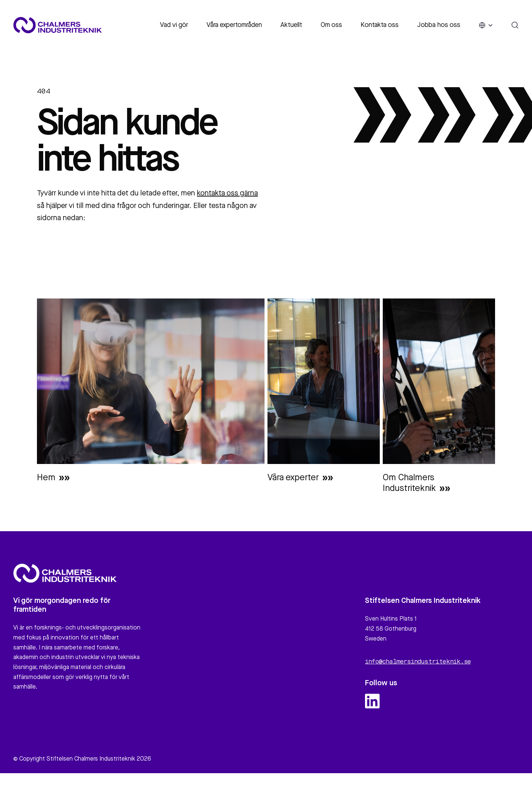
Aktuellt (291, 25)
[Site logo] (58, 25)
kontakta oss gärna (227, 194)
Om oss (331, 25)
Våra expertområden (234, 25)
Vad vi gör (174, 25)
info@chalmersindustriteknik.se (418, 665)
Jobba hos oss (439, 25)
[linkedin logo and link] (372, 704)
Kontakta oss (380, 25)
